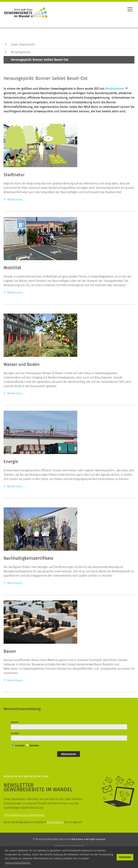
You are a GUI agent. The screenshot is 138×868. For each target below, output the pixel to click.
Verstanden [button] (125, 857)
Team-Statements (23, 45)
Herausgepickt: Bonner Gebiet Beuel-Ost (40, 60)
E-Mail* (15, 733)
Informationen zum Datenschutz (24, 815)
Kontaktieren (55, 822)
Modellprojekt (115, 89)
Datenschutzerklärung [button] (18, 863)
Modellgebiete (21, 52)
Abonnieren (69, 754)
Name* (15, 722)
